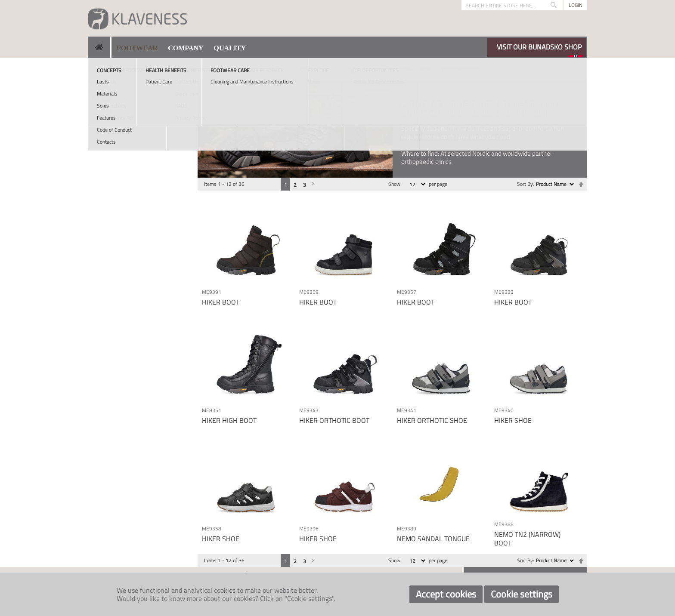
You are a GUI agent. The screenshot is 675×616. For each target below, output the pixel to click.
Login (576, 5)
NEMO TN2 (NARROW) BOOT (527, 538)
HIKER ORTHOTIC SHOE (432, 420)
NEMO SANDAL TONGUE (433, 539)
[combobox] (512, 5)
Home (95, 69)
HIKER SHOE (513, 420)
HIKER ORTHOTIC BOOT (334, 420)
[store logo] (137, 18)
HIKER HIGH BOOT (229, 420)
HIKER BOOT (221, 302)
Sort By (525, 184)
